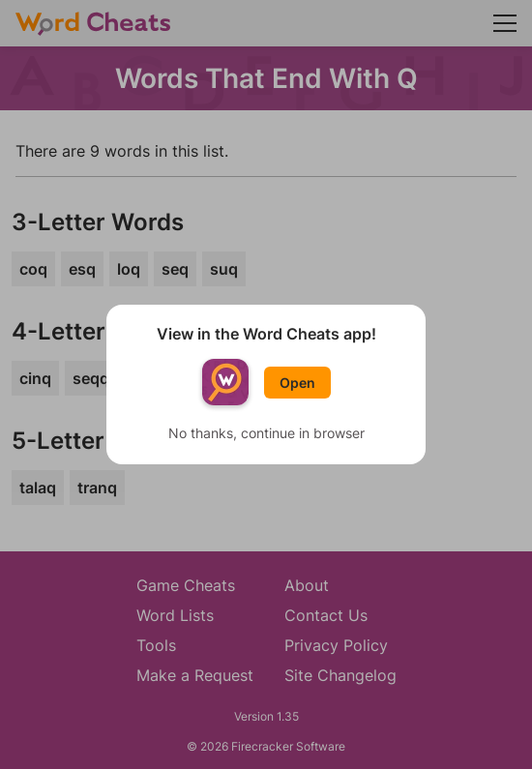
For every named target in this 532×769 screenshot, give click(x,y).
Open (297, 383)
